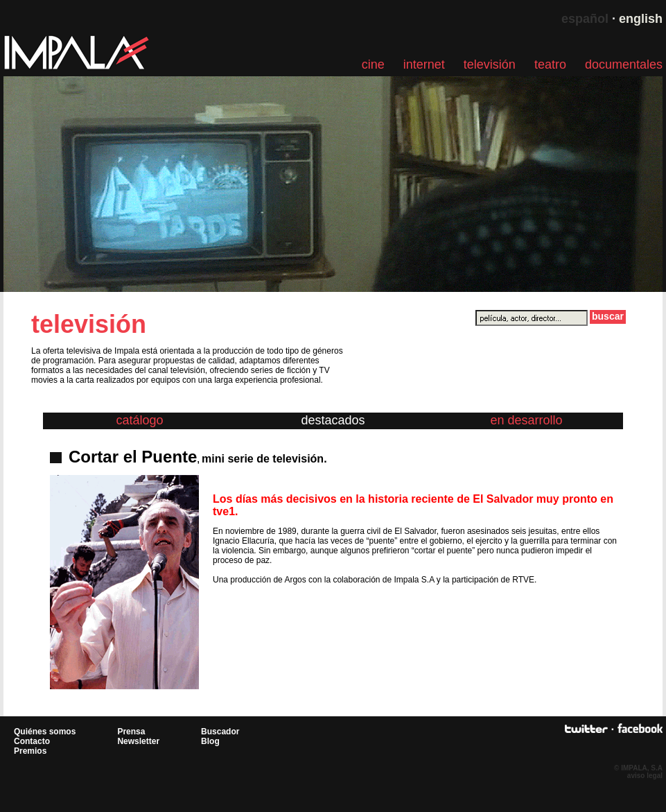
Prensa (131, 732)
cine (373, 64)
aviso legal (645, 776)
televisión (490, 64)
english (641, 19)
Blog (210, 741)
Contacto (32, 741)
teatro (550, 64)
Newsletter (138, 741)
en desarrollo (526, 420)
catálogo (139, 420)
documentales (624, 64)
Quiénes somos (45, 732)
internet (424, 64)
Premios (30, 751)
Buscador (220, 732)
